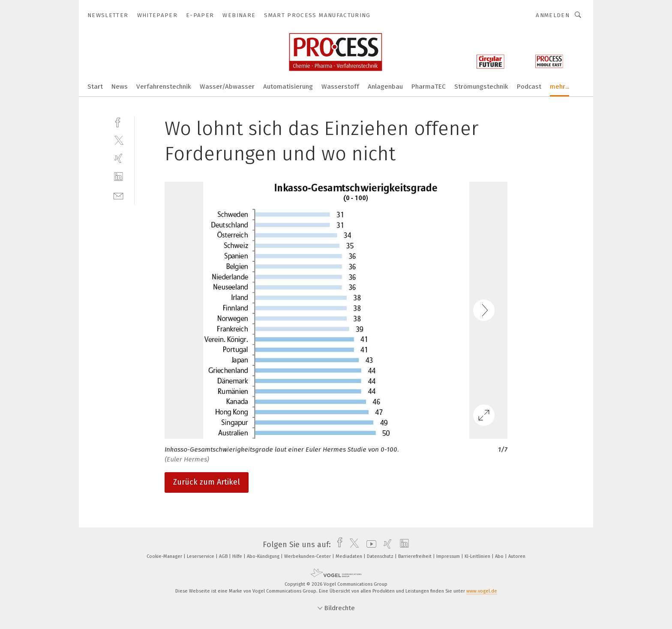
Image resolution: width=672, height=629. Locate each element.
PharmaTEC (429, 87)
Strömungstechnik (481, 87)
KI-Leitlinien (478, 556)
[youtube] (369, 545)
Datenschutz (381, 556)
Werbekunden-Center (308, 556)
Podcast (529, 87)
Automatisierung (288, 87)
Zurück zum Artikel (207, 482)
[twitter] (118, 140)
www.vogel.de (482, 591)
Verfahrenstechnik (164, 87)
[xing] (118, 158)
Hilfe (238, 556)
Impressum (449, 556)
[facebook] (118, 121)
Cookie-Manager (165, 556)
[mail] (118, 195)
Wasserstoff (340, 87)
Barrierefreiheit (415, 556)
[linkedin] (118, 177)
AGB (224, 556)
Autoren (517, 556)
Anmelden (553, 15)
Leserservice (201, 556)
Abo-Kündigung (264, 556)
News (120, 87)
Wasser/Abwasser (227, 87)
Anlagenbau (385, 87)
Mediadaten (349, 556)
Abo (500, 556)
